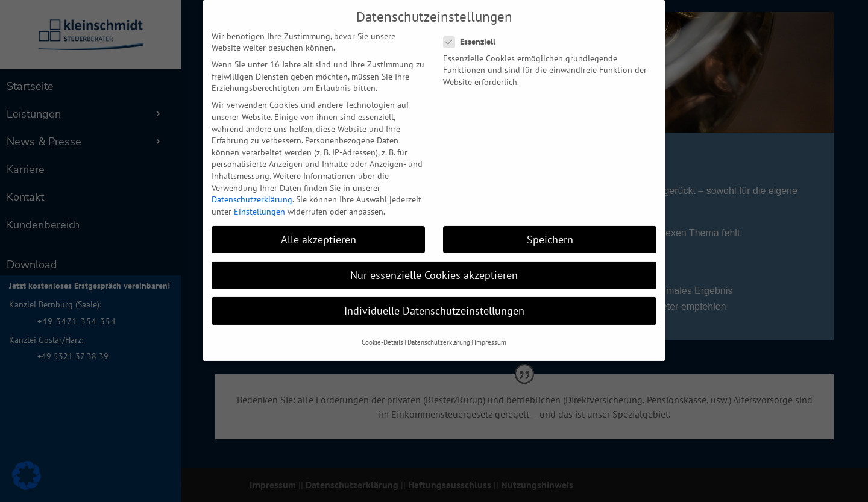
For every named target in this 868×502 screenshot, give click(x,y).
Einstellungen (259, 199)
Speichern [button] (550, 227)
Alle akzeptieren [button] (319, 227)
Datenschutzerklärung (252, 187)
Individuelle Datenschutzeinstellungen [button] (434, 299)
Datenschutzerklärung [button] (439, 330)
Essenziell (474, 30)
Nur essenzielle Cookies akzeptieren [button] (434, 262)
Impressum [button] (490, 330)
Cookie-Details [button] (382, 330)
